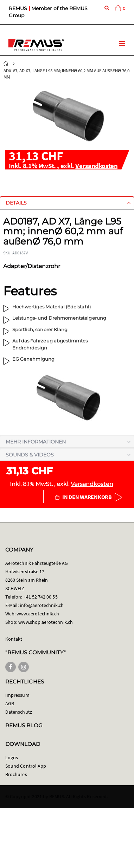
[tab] (67, 203)
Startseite (6, 64)
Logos (12, 757)
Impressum (17, 695)
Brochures (16, 774)
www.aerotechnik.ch (38, 614)
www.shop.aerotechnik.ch (46, 622)
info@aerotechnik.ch (42, 605)
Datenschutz (19, 712)
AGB (10, 703)
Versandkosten (96, 166)
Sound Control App (26, 766)
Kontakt (14, 639)
